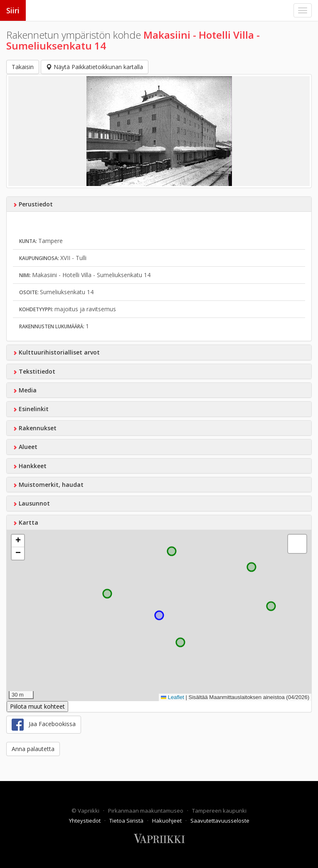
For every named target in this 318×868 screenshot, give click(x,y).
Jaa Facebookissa (44, 725)
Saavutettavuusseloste (220, 821)
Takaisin (23, 67)
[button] (18, 541)
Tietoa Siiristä (127, 821)
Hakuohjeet (168, 821)
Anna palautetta (33, 749)
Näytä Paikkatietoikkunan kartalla (95, 67)
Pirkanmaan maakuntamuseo (146, 811)
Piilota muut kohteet (37, 706)
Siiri (13, 10)
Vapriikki (89, 811)
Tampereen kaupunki (219, 811)
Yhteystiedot (85, 821)
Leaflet (173, 697)
